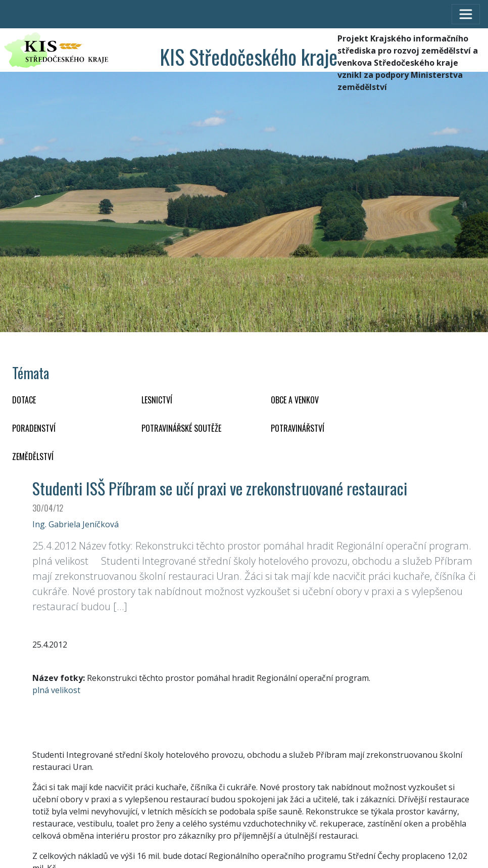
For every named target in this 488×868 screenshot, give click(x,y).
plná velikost (56, 690)
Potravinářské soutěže (181, 428)
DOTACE (24, 400)
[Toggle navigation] (466, 14)
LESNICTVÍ (157, 400)
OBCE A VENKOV (295, 400)
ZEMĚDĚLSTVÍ (33, 456)
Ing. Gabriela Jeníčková (76, 524)
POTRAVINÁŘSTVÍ (298, 428)
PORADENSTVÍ (34, 428)
